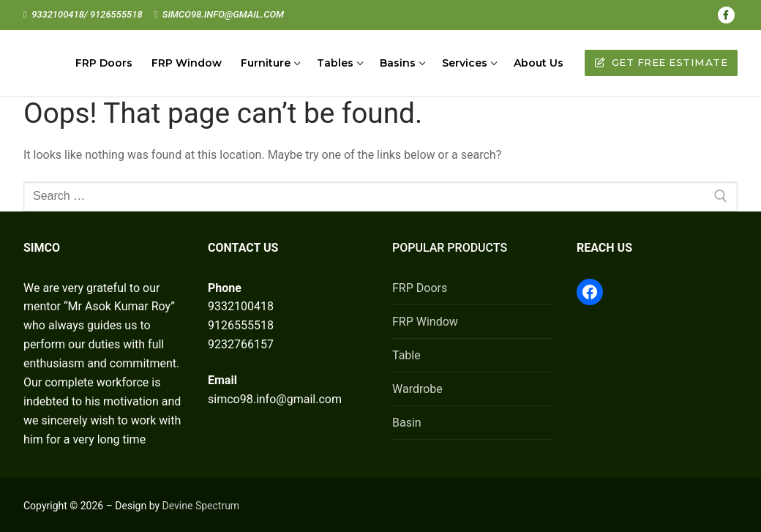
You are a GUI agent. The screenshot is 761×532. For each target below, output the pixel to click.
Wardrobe (417, 389)
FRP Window (425, 322)
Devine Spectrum (201, 506)
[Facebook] (726, 15)
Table (406, 355)
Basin (407, 423)
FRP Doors (420, 288)
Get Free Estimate (661, 62)
